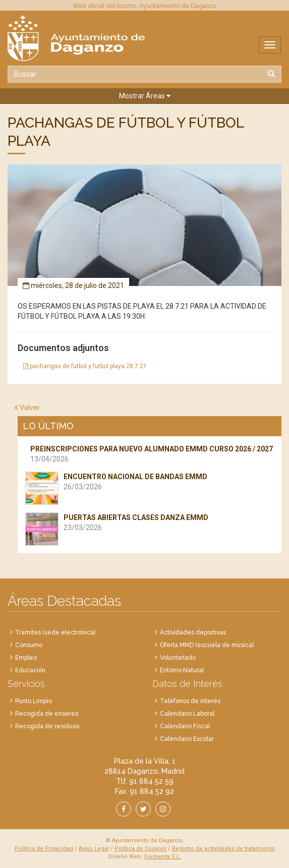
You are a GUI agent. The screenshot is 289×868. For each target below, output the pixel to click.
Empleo (26, 658)
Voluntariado (178, 658)
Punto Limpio (34, 701)
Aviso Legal (94, 849)
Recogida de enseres (47, 714)
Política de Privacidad (44, 849)
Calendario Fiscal (185, 726)
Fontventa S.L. (163, 857)
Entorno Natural (182, 670)
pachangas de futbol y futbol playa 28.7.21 (85, 366)
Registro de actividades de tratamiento (223, 849)
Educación (30, 670)
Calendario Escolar (187, 739)
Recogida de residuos (47, 726)
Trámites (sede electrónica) (55, 632)
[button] (144, 96)
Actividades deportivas (193, 632)
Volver (27, 408)
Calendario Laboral (187, 714)
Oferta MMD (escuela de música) (207, 645)
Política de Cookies (140, 849)
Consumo (29, 645)
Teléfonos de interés (190, 701)
